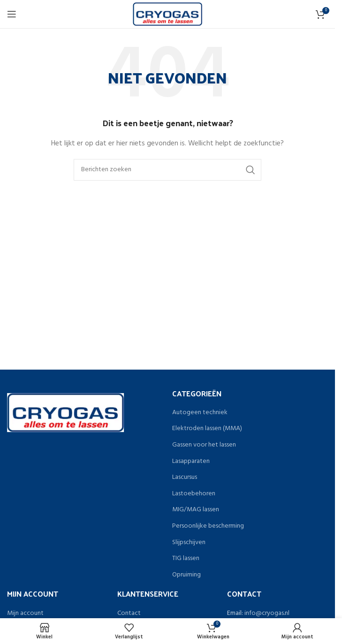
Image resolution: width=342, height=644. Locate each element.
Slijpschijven (189, 543)
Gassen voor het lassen (204, 445)
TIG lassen (186, 559)
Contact (129, 614)
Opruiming (186, 575)
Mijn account (25, 614)
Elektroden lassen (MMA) (207, 429)
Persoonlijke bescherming (208, 526)
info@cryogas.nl (267, 613)
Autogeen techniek (200, 413)
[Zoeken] (167, 170)
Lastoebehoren (194, 494)
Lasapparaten (191, 462)
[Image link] (65, 413)
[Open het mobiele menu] (12, 14)
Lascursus (185, 477)
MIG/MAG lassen (196, 510)
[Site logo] (168, 14)
